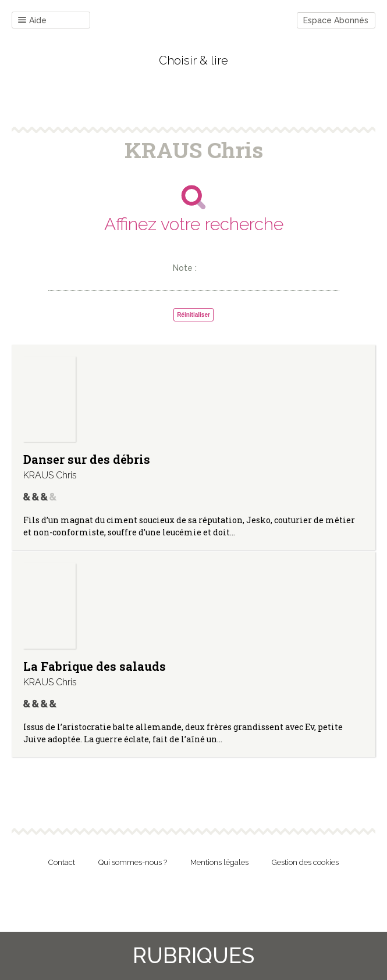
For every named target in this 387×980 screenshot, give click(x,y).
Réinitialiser (193, 315)
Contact (62, 862)
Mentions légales (219, 862)
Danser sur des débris (87, 459)
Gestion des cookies (305, 862)
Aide (32, 21)
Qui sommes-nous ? (133, 862)
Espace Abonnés (336, 20)
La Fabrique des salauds (95, 666)
